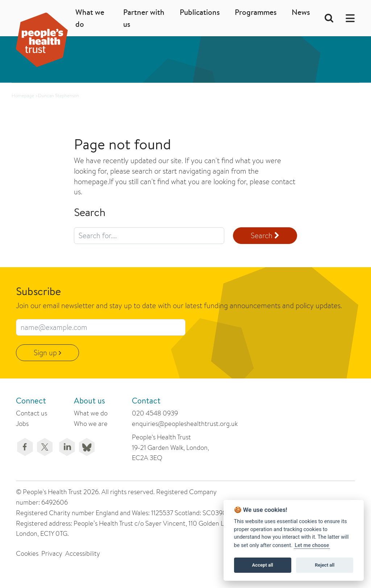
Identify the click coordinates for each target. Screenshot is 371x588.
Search (265, 235)
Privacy (52, 553)
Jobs (22, 424)
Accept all (263, 565)
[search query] (149, 236)
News (301, 12)
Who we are (91, 424)
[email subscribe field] (101, 327)
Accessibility (83, 553)
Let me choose (312, 545)
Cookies (27, 553)
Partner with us (144, 18)
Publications (200, 12)
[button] (348, 18)
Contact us (32, 413)
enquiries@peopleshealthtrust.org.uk (185, 424)
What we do (90, 18)
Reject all (325, 565)
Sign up (47, 353)
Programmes (256, 12)
